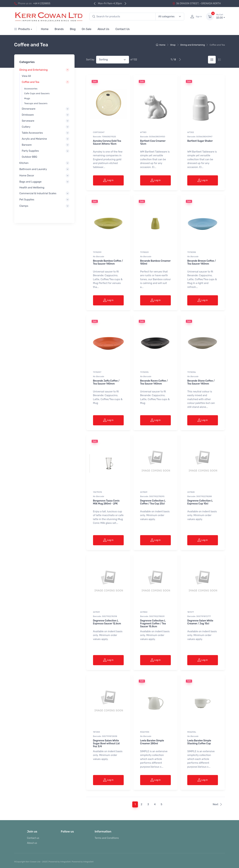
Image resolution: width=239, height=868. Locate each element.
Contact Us (123, 29)
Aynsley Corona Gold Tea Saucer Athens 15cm (107, 142)
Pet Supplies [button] (27, 200)
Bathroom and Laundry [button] (33, 169)
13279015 (98, 492)
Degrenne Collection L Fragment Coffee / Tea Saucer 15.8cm (153, 624)
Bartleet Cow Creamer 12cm (153, 142)
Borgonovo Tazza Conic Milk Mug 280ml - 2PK (106, 502)
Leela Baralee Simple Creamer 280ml (152, 742)
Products (22, 29)
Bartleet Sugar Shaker (200, 141)
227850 (144, 612)
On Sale (87, 29)
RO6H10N (145, 732)
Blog (73, 29)
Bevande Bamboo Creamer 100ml (155, 262)
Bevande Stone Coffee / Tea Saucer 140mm (201, 382)
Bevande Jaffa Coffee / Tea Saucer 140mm (106, 382)
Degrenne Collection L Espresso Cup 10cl (200, 502)
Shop (173, 45)
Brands (59, 29)
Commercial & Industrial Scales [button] (38, 193)
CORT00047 (99, 132)
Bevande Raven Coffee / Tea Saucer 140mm (154, 382)
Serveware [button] (28, 121)
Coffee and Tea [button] (30, 82)
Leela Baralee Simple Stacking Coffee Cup (199, 742)
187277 (191, 612)
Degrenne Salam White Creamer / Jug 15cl (200, 622)
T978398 (192, 252)
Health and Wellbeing (32, 188)
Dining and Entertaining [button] (33, 70)
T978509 (144, 252)
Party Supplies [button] (30, 151)
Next (217, 804)
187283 (97, 732)
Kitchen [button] (24, 163)
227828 (191, 492)
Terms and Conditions (107, 838)
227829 (144, 492)
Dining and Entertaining (193, 45)
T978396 (191, 372)
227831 (96, 612)
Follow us (67, 831)
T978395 (144, 372)
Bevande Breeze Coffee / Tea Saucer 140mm (201, 262)
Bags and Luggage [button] (30, 182)
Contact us (33, 838)
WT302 (191, 132)
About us (32, 843)
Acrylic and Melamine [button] (34, 139)
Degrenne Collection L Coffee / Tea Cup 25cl (153, 502)
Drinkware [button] (28, 115)
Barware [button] (27, 145)
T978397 (97, 372)
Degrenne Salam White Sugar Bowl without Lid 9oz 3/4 (106, 744)
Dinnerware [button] (29, 109)
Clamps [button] (24, 206)
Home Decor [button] (27, 176)
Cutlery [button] (26, 127)
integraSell (88, 862)
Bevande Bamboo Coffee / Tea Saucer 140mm (108, 262)
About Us (103, 29)
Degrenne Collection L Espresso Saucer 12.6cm (107, 622)
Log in (108, 180)
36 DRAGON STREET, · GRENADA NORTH (197, 4)
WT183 (143, 132)
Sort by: (90, 60)
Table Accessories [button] (32, 133)
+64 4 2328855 (42, 4)
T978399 (97, 252)
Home (45, 29)
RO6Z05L (192, 732)
